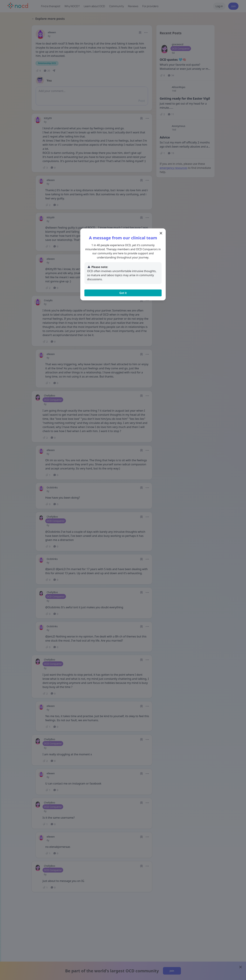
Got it (123, 293)
